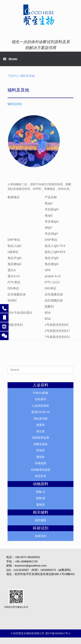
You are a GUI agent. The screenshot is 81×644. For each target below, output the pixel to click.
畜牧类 (40, 505)
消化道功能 (40, 419)
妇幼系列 (41, 399)
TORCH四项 (41, 393)
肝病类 (40, 450)
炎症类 (40, 431)
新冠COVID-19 (41, 412)
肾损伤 (40, 457)
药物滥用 (41, 463)
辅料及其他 (15, 104)
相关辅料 (41, 520)
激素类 (40, 425)
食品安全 (41, 476)
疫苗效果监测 (41, 438)
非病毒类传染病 (40, 470)
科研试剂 (41, 536)
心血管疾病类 (41, 406)
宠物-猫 (40, 498)
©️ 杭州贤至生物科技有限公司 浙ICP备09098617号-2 (40, 633)
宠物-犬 (40, 492)
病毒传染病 (40, 444)
